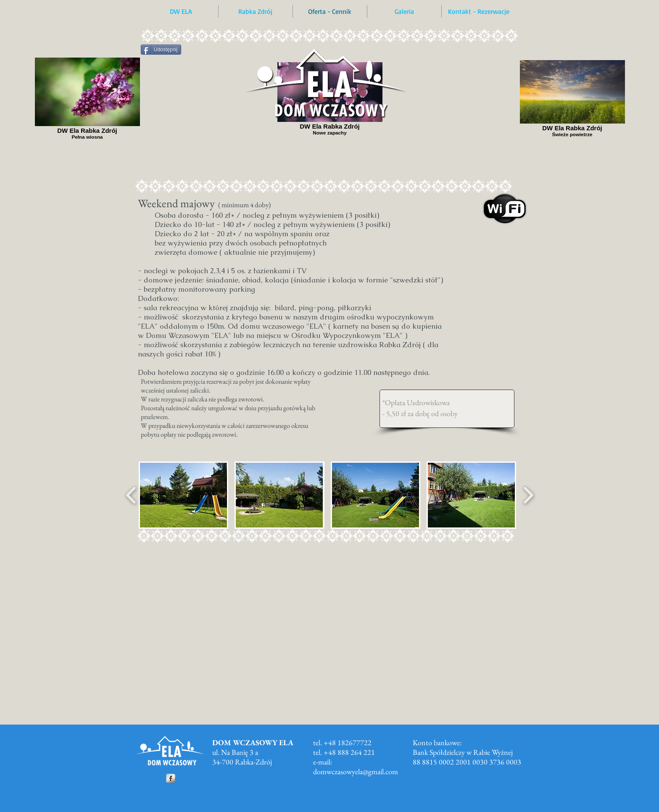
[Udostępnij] (161, 50)
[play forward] (528, 495)
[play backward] (131, 495)
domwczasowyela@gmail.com (356, 771)
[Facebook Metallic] (171, 778)
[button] (183, 495)
